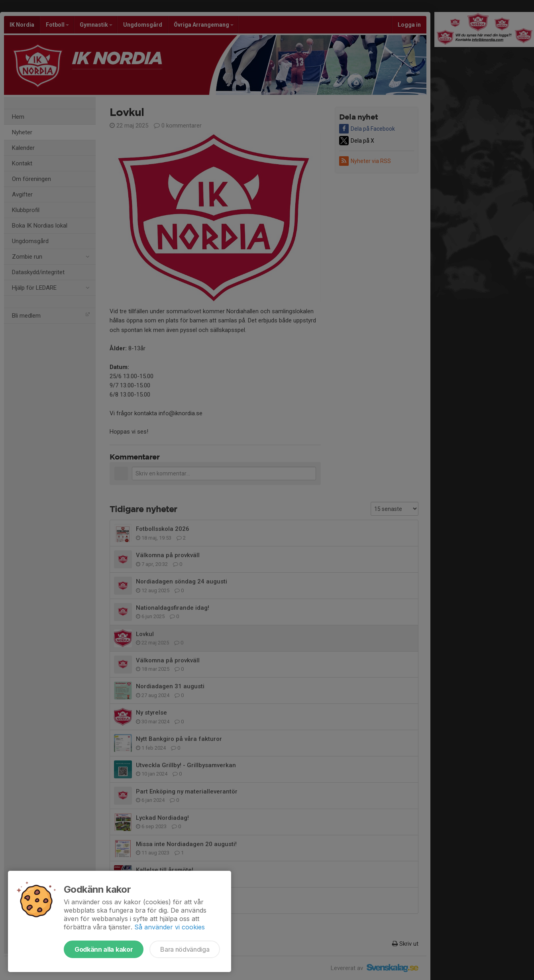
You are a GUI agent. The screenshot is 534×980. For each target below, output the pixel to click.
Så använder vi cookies (170, 927)
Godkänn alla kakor (104, 949)
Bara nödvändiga (185, 949)
